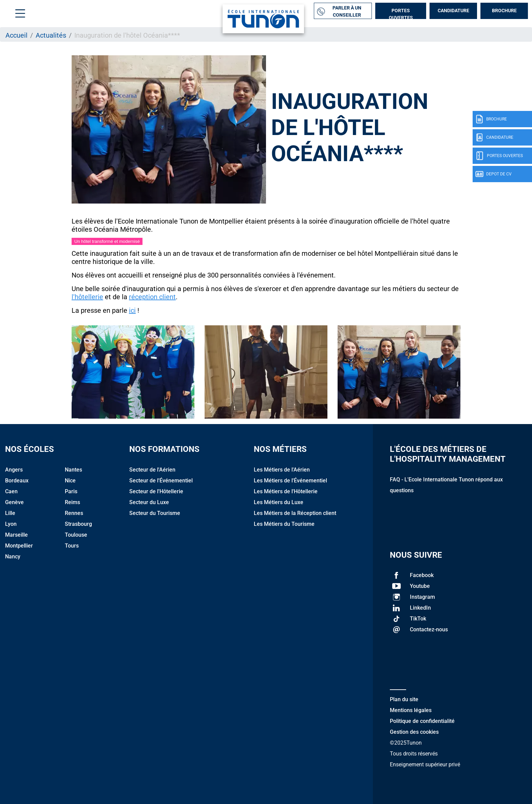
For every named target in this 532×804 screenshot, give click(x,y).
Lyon (11, 524)
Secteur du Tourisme (155, 513)
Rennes (74, 513)
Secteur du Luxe (149, 502)
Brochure (504, 11)
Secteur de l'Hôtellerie (156, 491)
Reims (72, 502)
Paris (71, 491)
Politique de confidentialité (422, 721)
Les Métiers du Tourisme (284, 524)
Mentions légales (411, 710)
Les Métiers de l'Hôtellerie (286, 491)
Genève (14, 502)
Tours (72, 546)
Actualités (51, 35)
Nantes (73, 470)
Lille (10, 513)
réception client (152, 297)
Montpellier (19, 546)
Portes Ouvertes (401, 13)
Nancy (13, 557)
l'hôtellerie (87, 297)
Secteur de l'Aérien (152, 470)
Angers (14, 470)
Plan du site (404, 699)
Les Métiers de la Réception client (295, 513)
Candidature (453, 11)
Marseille (16, 535)
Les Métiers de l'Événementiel (290, 481)
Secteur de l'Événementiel (161, 481)
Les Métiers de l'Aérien (282, 470)
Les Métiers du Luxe (279, 502)
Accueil (16, 35)
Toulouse (76, 535)
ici (132, 310)
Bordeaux (17, 481)
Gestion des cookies (414, 732)
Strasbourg (78, 524)
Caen (11, 491)
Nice (70, 481)
